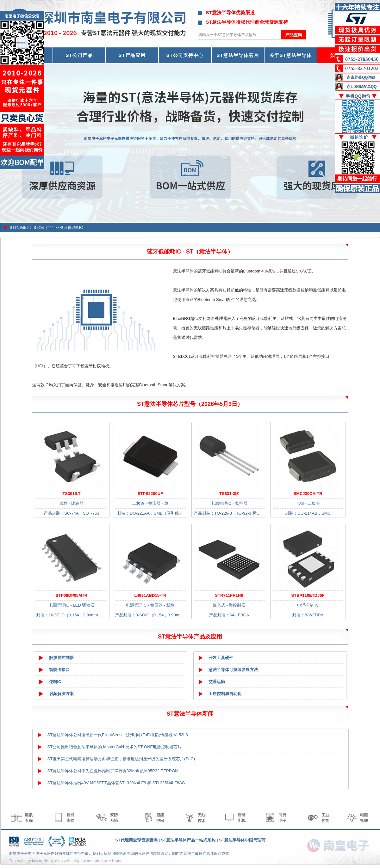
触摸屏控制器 (61, 658)
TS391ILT (72, 494)
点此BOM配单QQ (362, 87)
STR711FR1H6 (229, 595)
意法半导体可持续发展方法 (233, 670)
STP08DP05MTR (72, 595)
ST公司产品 (79, 55)
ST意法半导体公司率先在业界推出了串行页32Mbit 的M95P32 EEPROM (113, 771)
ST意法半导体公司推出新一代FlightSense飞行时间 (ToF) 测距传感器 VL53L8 (118, 735)
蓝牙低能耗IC (72, 228)
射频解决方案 (61, 694)
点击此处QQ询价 (361, 77)
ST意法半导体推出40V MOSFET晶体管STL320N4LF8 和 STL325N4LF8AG (116, 783)
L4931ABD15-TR (150, 595)
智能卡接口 (59, 670)
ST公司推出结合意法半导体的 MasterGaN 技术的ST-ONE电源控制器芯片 (115, 747)
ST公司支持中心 (185, 55)
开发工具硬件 (221, 658)
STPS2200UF (150, 494)
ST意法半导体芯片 (237, 55)
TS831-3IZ (229, 494)
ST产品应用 (132, 55)
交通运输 (217, 682)
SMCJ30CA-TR (308, 494)
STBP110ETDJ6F (308, 595)
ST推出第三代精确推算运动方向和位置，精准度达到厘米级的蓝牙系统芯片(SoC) (121, 759)
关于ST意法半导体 (290, 55)
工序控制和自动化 (225, 694)
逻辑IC (55, 682)
